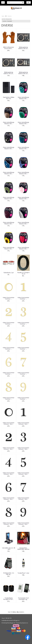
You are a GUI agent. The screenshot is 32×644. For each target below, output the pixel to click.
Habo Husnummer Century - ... (9, 298)
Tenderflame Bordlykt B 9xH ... (9, 599)
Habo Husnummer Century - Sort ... (9, 423)
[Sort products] (16, 21)
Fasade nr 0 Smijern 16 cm (23, 273)
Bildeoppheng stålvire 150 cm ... (9, 73)
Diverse (9, 16)
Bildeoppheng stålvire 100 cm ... (23, 48)
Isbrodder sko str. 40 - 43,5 (9, 549)
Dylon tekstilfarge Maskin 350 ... (23, 98)
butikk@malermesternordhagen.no (11, 620)
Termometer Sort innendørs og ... (23, 599)
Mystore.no (25, 623)
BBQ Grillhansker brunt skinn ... (9, 48)
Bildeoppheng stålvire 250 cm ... (23, 73)
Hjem (3, 16)
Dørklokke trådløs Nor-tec (9, 98)
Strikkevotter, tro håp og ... (9, 574)
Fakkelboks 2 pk (9, 273)
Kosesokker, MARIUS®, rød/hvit (23, 549)
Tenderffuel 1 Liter (23, 573)
